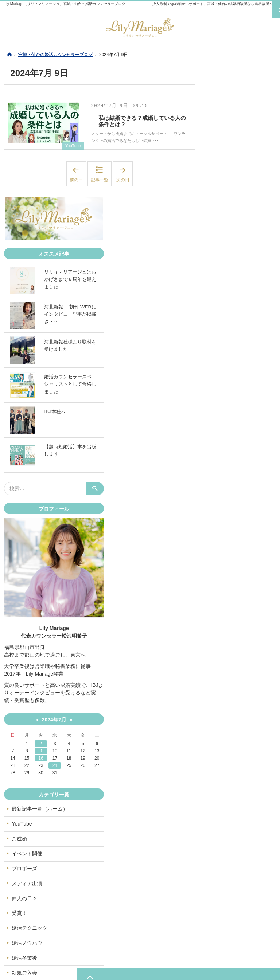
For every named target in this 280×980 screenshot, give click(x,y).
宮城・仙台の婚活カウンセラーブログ (100, 970)
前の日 (78, 180)
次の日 (125, 180)
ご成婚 (221, 737)
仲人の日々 (226, 796)
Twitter (227, 906)
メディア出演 (229, 782)
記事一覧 (100, 186)
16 (232, 657)
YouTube (72, 152)
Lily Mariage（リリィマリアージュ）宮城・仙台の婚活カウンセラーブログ (65, 4)
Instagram (241, 906)
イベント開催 (229, 752)
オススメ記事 (229, 886)
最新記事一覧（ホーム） (242, 707)
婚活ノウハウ (229, 841)
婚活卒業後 (226, 856)
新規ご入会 (226, 871)
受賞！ (221, 811)
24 (242, 664)
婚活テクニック (232, 826)
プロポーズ (226, 767)
